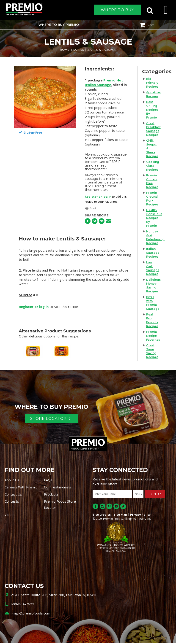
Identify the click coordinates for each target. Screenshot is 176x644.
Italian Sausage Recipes (153, 253)
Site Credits (102, 516)
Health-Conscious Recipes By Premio (154, 218)
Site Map (120, 516)
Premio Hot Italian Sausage (104, 82)
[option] (45, 97)
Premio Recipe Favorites (153, 336)
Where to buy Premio (59, 25)
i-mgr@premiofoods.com (30, 614)
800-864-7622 (22, 605)
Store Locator (48, 419)
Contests (12, 502)
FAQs (48, 481)
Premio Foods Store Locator (60, 505)
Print (93, 208)
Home (65, 50)
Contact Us (13, 495)
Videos (10, 516)
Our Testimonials (58, 488)
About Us (12, 481)
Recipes (78, 50)
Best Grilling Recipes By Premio (152, 110)
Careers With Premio (21, 488)
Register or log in (98, 197)
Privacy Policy (140, 516)
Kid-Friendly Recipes (152, 83)
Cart (151, 25)
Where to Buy (117, 10)
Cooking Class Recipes (153, 166)
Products (51, 495)
